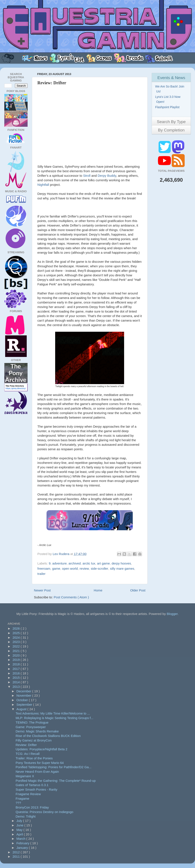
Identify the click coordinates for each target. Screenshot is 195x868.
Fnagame (23, 798)
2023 (17, 642)
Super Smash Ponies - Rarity (37, 789)
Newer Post (42, 590)
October (23, 700)
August (22, 709)
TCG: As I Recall (28, 754)
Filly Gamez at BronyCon (34, 740)
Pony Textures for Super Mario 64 (40, 763)
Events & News (171, 78)
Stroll (87, 176)
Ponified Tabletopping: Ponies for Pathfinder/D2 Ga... (54, 767)
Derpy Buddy (107, 176)
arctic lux (89, 563)
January (23, 848)
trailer (42, 574)
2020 (17, 655)
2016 (17, 673)
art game (103, 563)
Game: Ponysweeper (31, 727)
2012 (17, 852)
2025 (17, 633)
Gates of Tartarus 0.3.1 (32, 785)
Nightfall (43, 185)
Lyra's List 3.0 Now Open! (168, 99)
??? (18, 803)
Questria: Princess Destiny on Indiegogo (45, 812)
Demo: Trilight (26, 816)
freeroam (44, 569)
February (23, 843)
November (24, 695)
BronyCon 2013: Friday (32, 807)
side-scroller (99, 569)
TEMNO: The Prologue (32, 722)
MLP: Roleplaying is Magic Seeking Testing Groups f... (55, 718)
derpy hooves (121, 563)
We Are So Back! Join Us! (170, 89)
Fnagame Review (28, 794)
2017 (17, 669)
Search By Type (171, 122)
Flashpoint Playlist (168, 107)
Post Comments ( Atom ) (71, 597)
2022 (17, 646)
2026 (17, 628)
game (56, 569)
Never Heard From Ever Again (37, 772)
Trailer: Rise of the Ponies (34, 758)
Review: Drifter (26, 745)
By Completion (171, 130)
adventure (60, 563)
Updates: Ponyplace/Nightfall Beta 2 (42, 749)
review (84, 569)
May (20, 830)
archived (75, 563)
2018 (17, 664)
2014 (17, 682)
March (21, 839)
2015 (17, 678)
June (20, 825)
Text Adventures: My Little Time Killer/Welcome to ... (53, 713)
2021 (17, 651)
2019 (17, 660)
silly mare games (122, 569)
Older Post (138, 590)
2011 (17, 856)
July (20, 821)
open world (70, 569)
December (24, 691)
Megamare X (25, 776)
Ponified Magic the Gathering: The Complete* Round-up (56, 781)
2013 (17, 687)
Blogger (172, 614)
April (20, 834)
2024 (17, 637)
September (25, 705)
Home (98, 590)
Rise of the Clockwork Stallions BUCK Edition (48, 736)
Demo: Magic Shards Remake (37, 731)
